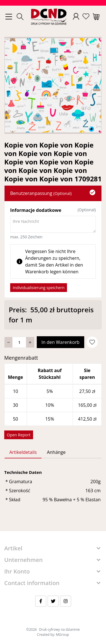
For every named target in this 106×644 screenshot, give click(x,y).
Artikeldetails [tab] (23, 452)
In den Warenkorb (61, 342)
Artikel (13, 548)
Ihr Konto (17, 571)
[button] (20, 17)
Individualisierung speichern (39, 288)
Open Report (19, 435)
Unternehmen (23, 560)
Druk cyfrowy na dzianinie (59, 629)
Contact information (32, 583)
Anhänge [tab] (56, 452)
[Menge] (19, 342)
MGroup (62, 635)
